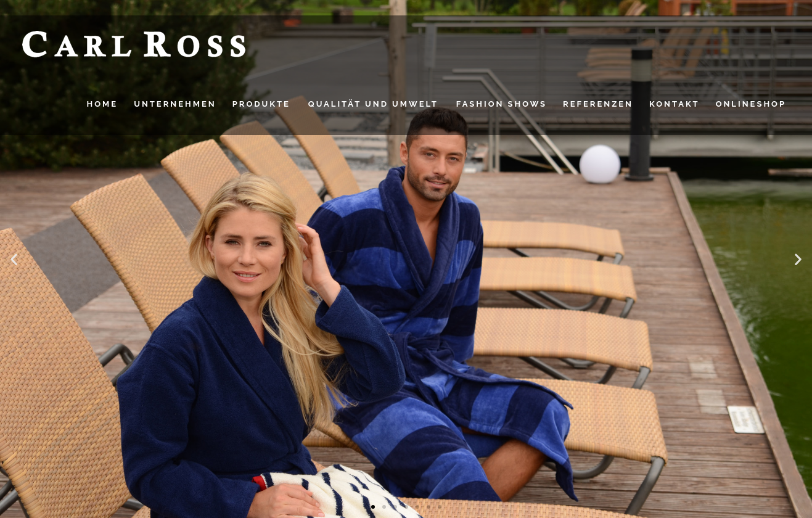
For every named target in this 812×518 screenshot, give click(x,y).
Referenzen (598, 104)
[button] (14, 259)
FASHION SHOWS (502, 104)
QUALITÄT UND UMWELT (373, 104)
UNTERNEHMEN (175, 104)
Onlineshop (751, 104)
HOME (103, 104)
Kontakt (675, 104)
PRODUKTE (261, 104)
